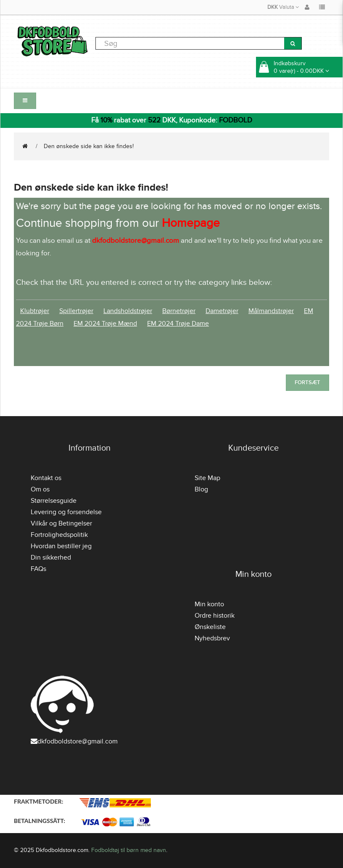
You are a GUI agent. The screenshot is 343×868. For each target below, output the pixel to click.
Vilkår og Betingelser (61, 523)
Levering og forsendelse (66, 512)
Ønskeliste (210, 627)
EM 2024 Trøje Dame (178, 324)
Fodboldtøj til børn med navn (129, 850)
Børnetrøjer (179, 311)
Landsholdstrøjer (128, 311)
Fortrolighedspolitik (59, 535)
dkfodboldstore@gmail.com (74, 741)
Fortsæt (307, 382)
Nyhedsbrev (212, 638)
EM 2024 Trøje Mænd (105, 324)
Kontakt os (46, 478)
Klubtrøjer (35, 311)
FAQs (38, 569)
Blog (201, 489)
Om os (40, 489)
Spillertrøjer (76, 311)
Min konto (209, 604)
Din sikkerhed (51, 557)
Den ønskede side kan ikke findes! (89, 146)
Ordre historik (215, 616)
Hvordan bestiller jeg (61, 546)
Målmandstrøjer (271, 311)
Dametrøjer (222, 311)
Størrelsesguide (54, 501)
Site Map (207, 478)
